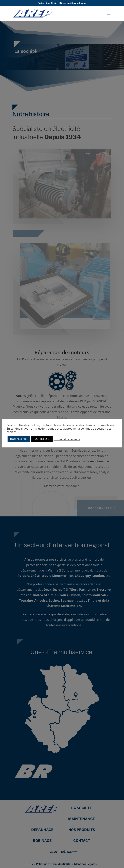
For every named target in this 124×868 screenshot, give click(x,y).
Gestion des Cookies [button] (67, 439)
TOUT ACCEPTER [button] (19, 439)
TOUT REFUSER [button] (42, 439)
